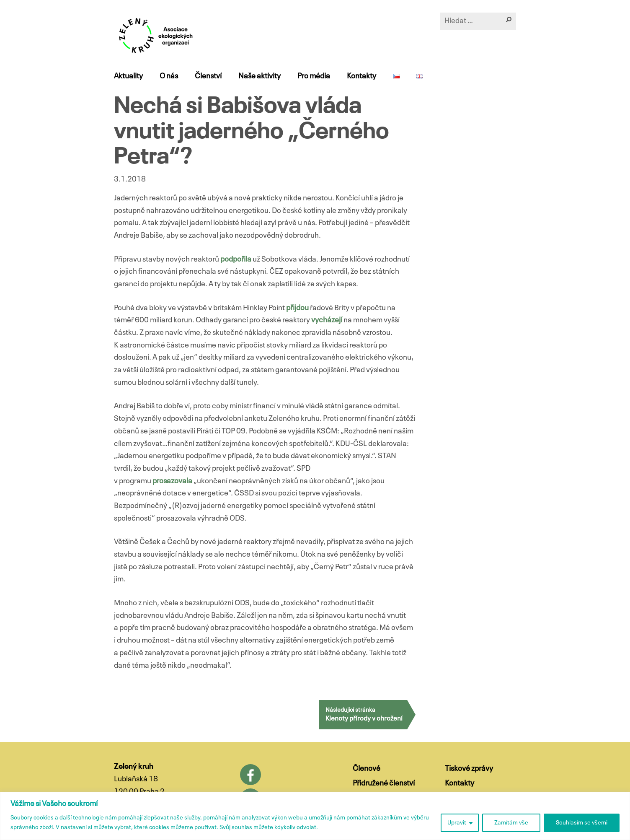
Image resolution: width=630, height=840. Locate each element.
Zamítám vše (511, 823)
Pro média (314, 76)
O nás (169, 76)
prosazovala (173, 481)
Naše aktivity (259, 76)
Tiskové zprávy (469, 769)
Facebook (250, 775)
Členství (208, 76)
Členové (367, 769)
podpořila (236, 259)
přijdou (298, 308)
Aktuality (128, 76)
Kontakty (361, 76)
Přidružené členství (384, 783)
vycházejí (327, 320)
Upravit (457, 823)
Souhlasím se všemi (582, 823)
